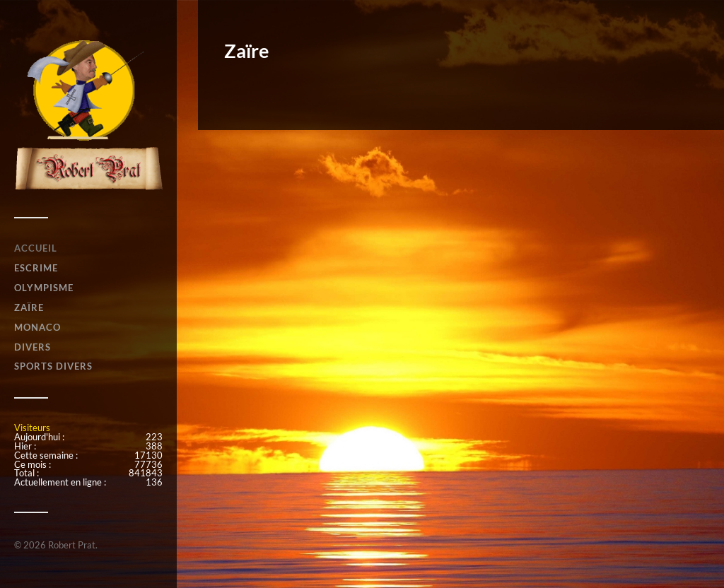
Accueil (36, 248)
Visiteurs (32, 428)
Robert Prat (72, 545)
